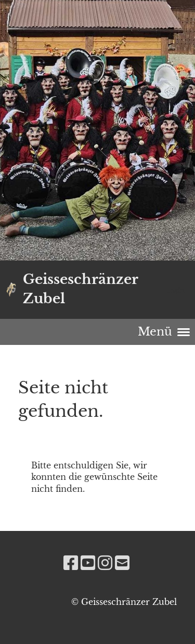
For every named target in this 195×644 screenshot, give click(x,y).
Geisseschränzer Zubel (81, 289)
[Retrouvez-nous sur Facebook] (71, 563)
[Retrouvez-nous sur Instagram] (105, 563)
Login (175, 290)
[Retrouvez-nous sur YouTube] (88, 563)
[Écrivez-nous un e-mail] (122, 563)
